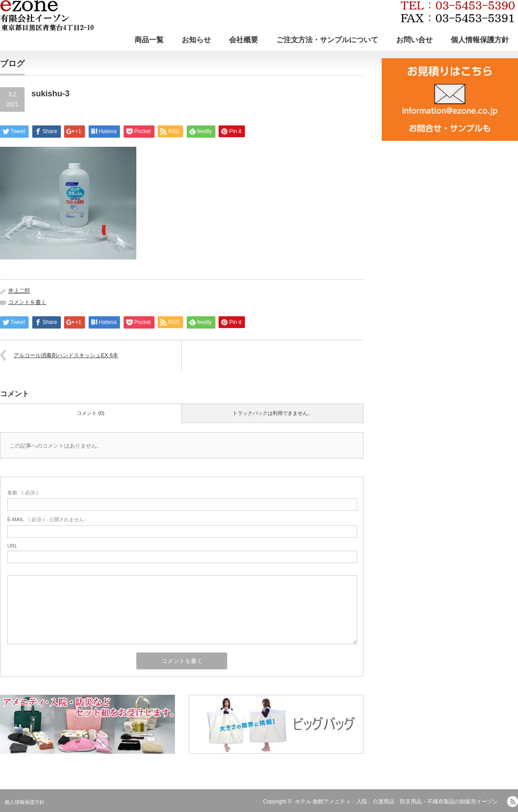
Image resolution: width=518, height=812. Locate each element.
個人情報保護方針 (480, 40)
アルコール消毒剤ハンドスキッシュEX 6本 (66, 355)
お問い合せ (414, 40)
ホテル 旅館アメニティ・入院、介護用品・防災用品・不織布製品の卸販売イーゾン (396, 802)
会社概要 (244, 40)
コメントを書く (27, 302)
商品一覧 (149, 40)
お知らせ (196, 40)
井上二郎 (19, 291)
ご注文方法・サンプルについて (327, 40)
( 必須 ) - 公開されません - (47, 519)
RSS (513, 802)
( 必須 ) (22, 493)
